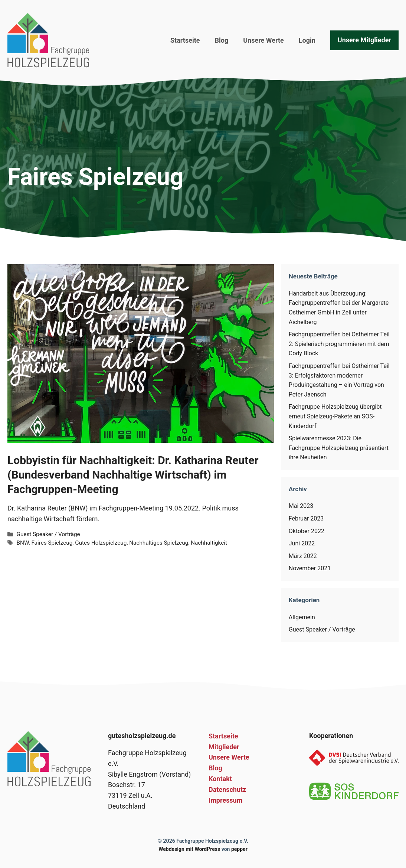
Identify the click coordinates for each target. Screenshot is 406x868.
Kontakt (220, 779)
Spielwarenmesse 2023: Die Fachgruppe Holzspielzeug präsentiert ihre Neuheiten (339, 448)
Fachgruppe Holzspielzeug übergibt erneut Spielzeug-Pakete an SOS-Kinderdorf (335, 416)
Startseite (185, 40)
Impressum (225, 800)
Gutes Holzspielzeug (101, 543)
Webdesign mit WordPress (189, 849)
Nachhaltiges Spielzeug (159, 543)
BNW (22, 543)
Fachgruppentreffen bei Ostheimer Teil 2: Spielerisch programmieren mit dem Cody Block (339, 344)
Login (307, 40)
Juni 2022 (302, 543)
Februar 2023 (306, 518)
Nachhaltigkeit (209, 543)
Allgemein (302, 617)
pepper (239, 849)
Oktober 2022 (307, 531)
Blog (222, 40)
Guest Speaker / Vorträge (48, 534)
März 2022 (303, 556)
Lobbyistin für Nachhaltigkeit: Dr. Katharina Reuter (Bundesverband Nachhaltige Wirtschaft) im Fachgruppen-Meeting (133, 475)
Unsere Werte (263, 40)
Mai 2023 (301, 506)
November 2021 (310, 568)
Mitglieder (224, 747)
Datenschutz (227, 789)
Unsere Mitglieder (364, 40)
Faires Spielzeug (52, 543)
